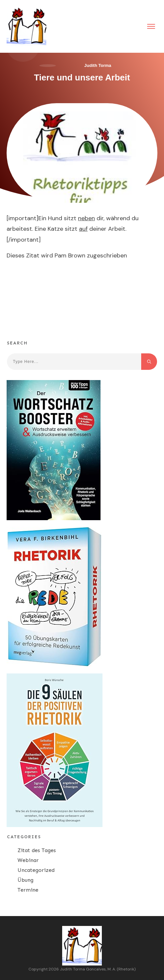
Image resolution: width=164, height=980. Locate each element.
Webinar (28, 860)
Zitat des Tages (37, 850)
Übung (25, 880)
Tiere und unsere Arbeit (82, 77)
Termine (28, 890)
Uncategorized (36, 870)
